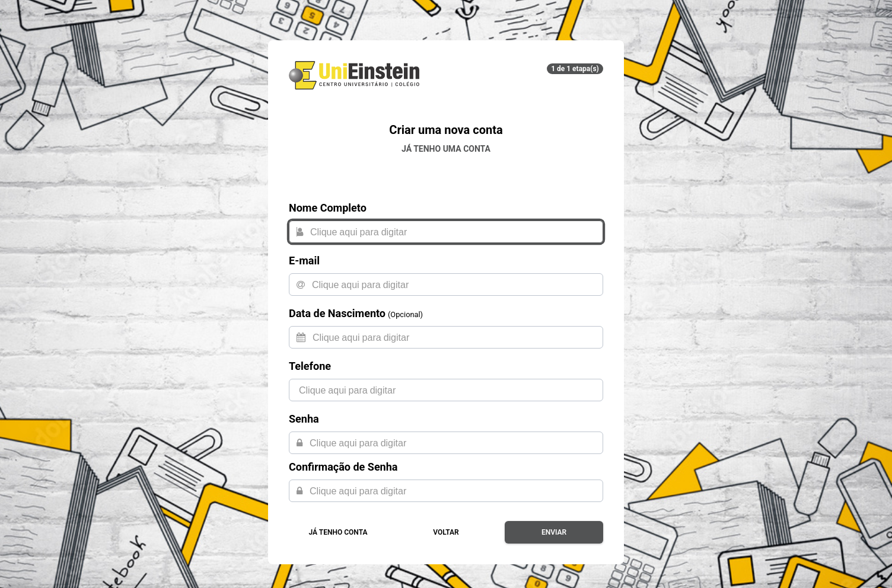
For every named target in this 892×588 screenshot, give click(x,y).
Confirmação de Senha (343, 467)
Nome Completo (328, 208)
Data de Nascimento (337, 313)
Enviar (554, 532)
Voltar (446, 532)
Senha (304, 419)
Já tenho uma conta (446, 149)
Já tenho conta (338, 532)
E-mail (304, 261)
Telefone (310, 366)
